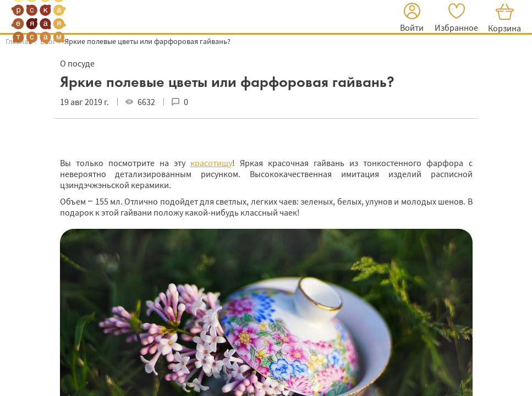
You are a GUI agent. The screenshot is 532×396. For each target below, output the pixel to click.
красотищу (211, 163)
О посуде (77, 63)
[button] (412, 19)
